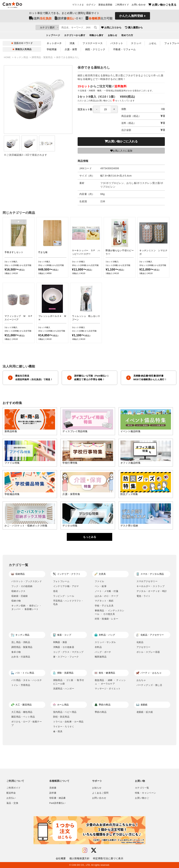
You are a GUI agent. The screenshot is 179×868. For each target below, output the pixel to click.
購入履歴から (155, 28)
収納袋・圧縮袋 (20, 596)
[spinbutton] (105, 109)
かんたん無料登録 (131, 17)
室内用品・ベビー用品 (65, 712)
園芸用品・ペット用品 (23, 717)
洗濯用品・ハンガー (64, 689)
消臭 (72, 43)
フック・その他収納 (22, 586)
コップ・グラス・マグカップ (68, 652)
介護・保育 (71, 49)
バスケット (117, 43)
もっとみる (90, 537)
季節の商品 (101, 712)
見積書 (53, 788)
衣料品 (98, 647)
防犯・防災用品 (61, 717)
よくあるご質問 (100, 793)
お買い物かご (142, 798)
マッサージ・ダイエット (108, 689)
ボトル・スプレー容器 (148, 652)
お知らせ (113, 36)
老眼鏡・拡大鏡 (145, 712)
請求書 (53, 793)
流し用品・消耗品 (21, 642)
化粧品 (140, 642)
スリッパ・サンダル (105, 642)
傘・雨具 (58, 731)
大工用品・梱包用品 (22, 712)
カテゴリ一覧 (142, 788)
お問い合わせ (139, 5)
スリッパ (136, 43)
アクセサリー (144, 647)
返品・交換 (12, 803)
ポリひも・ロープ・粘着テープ (27, 723)
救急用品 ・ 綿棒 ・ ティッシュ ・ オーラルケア (110, 682)
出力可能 (99, 20)
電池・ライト (144, 596)
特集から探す (97, 36)
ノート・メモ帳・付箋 (106, 591)
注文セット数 (98, 109)
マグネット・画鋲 (104, 601)
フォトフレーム (61, 581)
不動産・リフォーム (124, 49)
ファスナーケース (93, 43)
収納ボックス (18, 591)
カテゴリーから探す (75, 36)
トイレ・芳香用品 (21, 685)
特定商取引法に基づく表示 (108, 858)
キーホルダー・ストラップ (151, 586)
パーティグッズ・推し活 (149, 685)
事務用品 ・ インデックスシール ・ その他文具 (110, 612)
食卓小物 (16, 652)
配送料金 (11, 793)
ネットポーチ (54, 43)
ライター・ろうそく (64, 727)
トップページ (53, 36)
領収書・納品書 (58, 798)
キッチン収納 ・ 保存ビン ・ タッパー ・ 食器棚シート (26, 607)
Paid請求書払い (58, 803)
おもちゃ (141, 680)
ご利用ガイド (122, 5)
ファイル (99, 581)
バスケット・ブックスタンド (27, 581)
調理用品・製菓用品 (42, 57)
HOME (8, 57)
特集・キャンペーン (145, 793)
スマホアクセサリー (147, 581)
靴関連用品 (101, 657)
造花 (56, 591)
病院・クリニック (95, 49)
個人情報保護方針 (79, 858)
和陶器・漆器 (60, 642)
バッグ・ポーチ (103, 652)
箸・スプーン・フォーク (66, 657)
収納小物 (16, 601)
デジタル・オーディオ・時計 (152, 591)
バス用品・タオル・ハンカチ (27, 680)
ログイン (91, 5)
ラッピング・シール (64, 596)
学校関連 (52, 49)
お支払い (11, 798)
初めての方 (127, 36)
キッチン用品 (22, 57)
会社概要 (61, 858)
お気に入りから (132, 28)
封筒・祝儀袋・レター (106, 619)
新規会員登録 (105, 5)
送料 (40, 20)
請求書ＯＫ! (69, 20)
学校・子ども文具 (104, 606)
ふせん (153, 43)
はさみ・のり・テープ (106, 596)
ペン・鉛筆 (101, 586)
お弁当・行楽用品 (21, 657)
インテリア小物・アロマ (66, 586)
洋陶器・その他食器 (64, 647)
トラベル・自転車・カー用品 (68, 722)
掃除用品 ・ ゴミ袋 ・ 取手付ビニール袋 (69, 682)
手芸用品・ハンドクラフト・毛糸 (68, 602)
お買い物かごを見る (162, 5)
